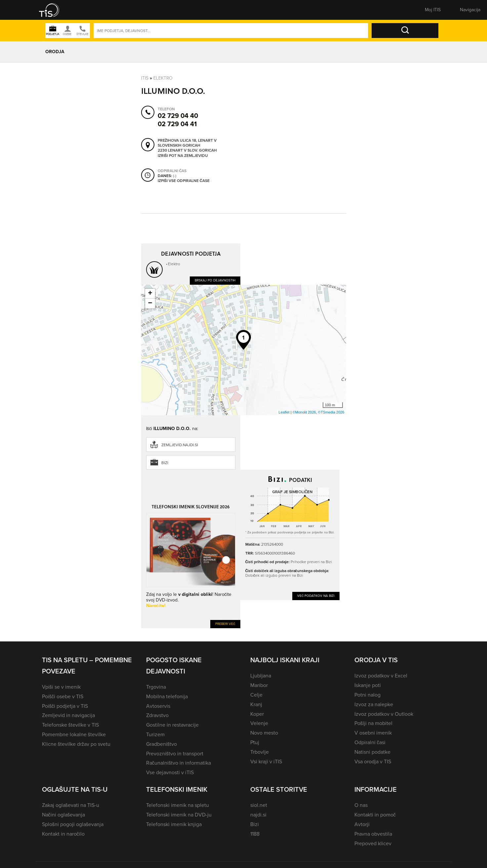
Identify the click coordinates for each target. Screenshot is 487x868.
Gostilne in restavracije (172, 725)
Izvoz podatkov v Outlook (384, 714)
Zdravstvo (157, 715)
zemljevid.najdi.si (180, 445)
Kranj (256, 704)
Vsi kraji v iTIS (266, 761)
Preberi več (225, 624)
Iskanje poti (368, 685)
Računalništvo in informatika (179, 763)
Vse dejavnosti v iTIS (170, 772)
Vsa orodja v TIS (373, 761)
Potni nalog (367, 695)
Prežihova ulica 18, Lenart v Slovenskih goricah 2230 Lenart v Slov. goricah (187, 146)
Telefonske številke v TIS (70, 725)
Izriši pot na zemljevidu (183, 156)
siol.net (259, 805)
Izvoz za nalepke (374, 704)
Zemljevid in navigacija (68, 715)
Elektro (163, 78)
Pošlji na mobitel (373, 723)
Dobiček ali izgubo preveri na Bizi (274, 575)
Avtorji (362, 824)
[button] (54, 10)
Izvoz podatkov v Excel (381, 676)
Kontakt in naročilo (63, 834)
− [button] (150, 304)
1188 (255, 834)
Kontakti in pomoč (375, 815)
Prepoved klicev (373, 843)
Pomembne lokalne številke (74, 734)
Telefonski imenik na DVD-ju (179, 815)
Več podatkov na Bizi (316, 596)
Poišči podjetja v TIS (65, 706)
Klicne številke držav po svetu (76, 744)
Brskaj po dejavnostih (215, 280)
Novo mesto (264, 733)
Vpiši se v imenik (61, 687)
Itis (145, 78)
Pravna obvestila (373, 834)
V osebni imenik (373, 733)
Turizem (155, 734)
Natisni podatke (372, 752)
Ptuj (255, 742)
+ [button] (150, 294)
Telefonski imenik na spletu (178, 805)
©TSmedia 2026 (331, 412)
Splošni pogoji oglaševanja (73, 824)
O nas (361, 805)
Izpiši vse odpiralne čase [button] (184, 181)
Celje (256, 695)
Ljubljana (261, 676)
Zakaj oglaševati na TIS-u (71, 805)
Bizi (165, 463)
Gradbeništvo (162, 744)
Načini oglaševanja (64, 815)
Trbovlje (260, 752)
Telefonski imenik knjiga (174, 824)
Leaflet (284, 412)
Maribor (259, 685)
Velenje (259, 723)
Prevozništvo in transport (175, 754)
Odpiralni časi (370, 742)
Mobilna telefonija (167, 696)
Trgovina (156, 687)
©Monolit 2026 (304, 412)
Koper (257, 714)
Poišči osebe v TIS (63, 696)
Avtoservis (158, 706)
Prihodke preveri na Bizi (311, 562)
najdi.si (258, 815)
